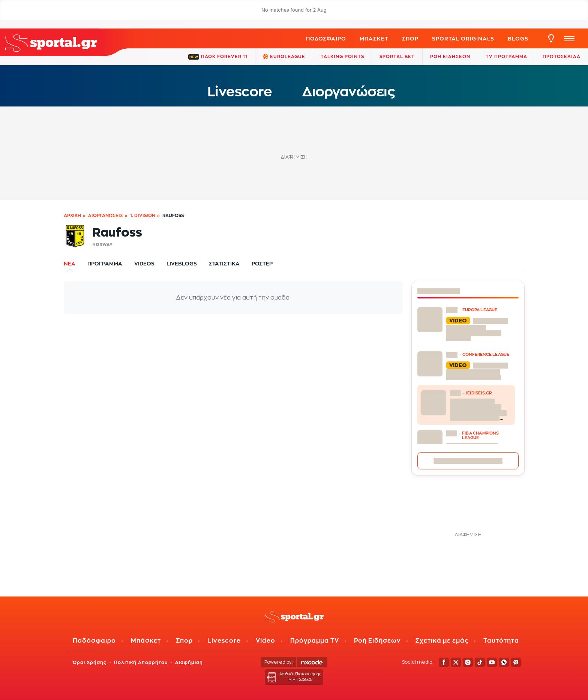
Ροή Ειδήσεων (377, 641)
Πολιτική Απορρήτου (141, 662)
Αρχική (72, 215)
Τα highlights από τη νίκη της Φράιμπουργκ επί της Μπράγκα (477, 329)
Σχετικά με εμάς (442, 641)
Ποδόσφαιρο (326, 38)
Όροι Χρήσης (90, 662)
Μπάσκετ (374, 38)
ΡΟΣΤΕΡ (262, 263)
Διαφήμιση (189, 662)
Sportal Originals (463, 38)
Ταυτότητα (501, 641)
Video (265, 641)
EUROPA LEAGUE (480, 310)
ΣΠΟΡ (410, 38)
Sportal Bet (397, 56)
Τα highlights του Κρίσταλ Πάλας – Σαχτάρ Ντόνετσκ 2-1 (477, 371)
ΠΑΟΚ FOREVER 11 (218, 57)
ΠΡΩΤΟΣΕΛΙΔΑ (562, 56)
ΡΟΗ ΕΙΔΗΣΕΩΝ (450, 56)
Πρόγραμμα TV (315, 641)
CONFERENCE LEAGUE (486, 354)
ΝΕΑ (70, 263)
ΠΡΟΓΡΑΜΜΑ (105, 263)
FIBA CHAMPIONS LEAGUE (480, 435)
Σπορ (184, 641)
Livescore (240, 91)
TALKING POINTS (342, 56)
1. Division (143, 215)
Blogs (518, 38)
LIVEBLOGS (182, 263)
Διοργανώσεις (348, 91)
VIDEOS (144, 263)
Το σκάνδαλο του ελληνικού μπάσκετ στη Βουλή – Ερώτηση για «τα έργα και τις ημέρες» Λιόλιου (478, 409)
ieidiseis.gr (479, 393)
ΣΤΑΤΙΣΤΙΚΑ (224, 263)
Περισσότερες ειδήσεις (468, 461)
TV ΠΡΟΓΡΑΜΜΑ (506, 56)
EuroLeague (284, 57)
